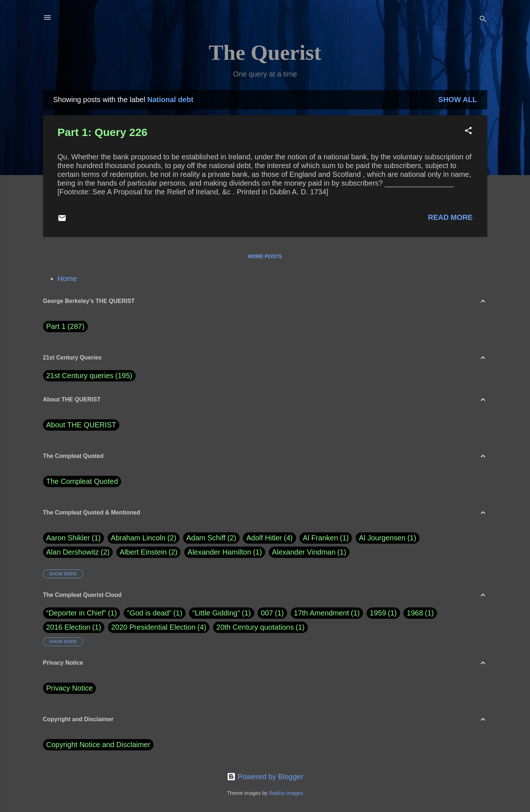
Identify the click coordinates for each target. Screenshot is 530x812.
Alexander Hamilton (225, 552)
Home (67, 279)
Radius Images (286, 793)
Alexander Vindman (309, 552)
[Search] (483, 20)
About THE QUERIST (81, 425)
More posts (265, 256)
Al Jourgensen (388, 538)
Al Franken (326, 538)
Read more (450, 217)
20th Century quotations (255, 627)
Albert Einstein (148, 552)
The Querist (265, 53)
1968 (415, 613)
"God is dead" (149, 613)
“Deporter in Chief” (76, 613)
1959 (378, 613)
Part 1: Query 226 (103, 132)
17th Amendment (322, 613)
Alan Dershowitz (78, 552)
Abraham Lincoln (144, 538)
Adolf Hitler (269, 538)
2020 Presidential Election (153, 627)
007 (267, 613)
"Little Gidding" (216, 613)
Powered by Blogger (265, 777)
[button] (468, 131)
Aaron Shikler (74, 538)
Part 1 (65, 327)
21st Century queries (80, 376)
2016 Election (68, 627)
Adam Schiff (211, 538)
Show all (458, 100)
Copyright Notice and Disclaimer (98, 745)
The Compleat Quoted (82, 481)
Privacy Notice (70, 688)
